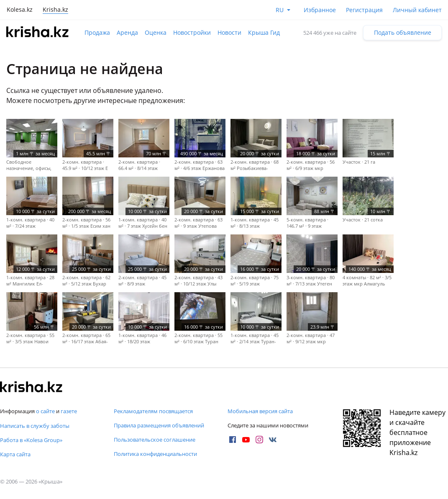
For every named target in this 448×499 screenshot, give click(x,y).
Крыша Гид (264, 32)
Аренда (127, 32)
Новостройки (192, 32)
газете (69, 411)
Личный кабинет (417, 10)
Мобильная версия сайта (260, 411)
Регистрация (364, 10)
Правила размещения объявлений (159, 425)
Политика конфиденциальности (155, 454)
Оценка (156, 32)
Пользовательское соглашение (155, 440)
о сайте (45, 411)
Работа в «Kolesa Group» (31, 440)
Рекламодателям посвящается (153, 411)
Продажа (97, 32)
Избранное (320, 10)
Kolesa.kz (20, 9)
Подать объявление (403, 32)
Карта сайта (15, 454)
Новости (229, 32)
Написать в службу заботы (35, 426)
